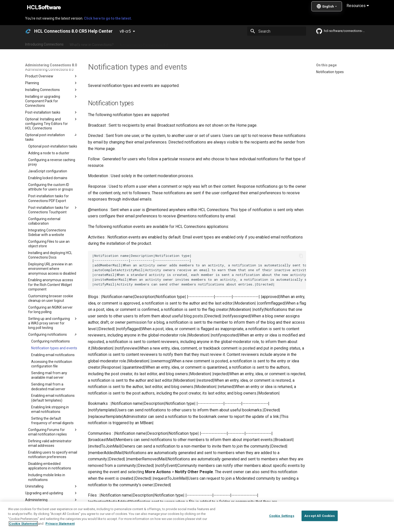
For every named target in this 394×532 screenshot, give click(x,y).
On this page (326, 65)
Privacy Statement (60, 524)
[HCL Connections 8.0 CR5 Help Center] (28, 31)
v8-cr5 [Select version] (125, 31)
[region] (197, 517)
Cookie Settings (282, 516)
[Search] (277, 31)
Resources (358, 6)
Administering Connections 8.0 (144, 43)
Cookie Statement (23, 524)
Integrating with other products (240, 43)
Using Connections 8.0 (192, 43)
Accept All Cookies (319, 516)
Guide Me (278, 43)
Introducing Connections (44, 43)
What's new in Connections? (92, 43)
